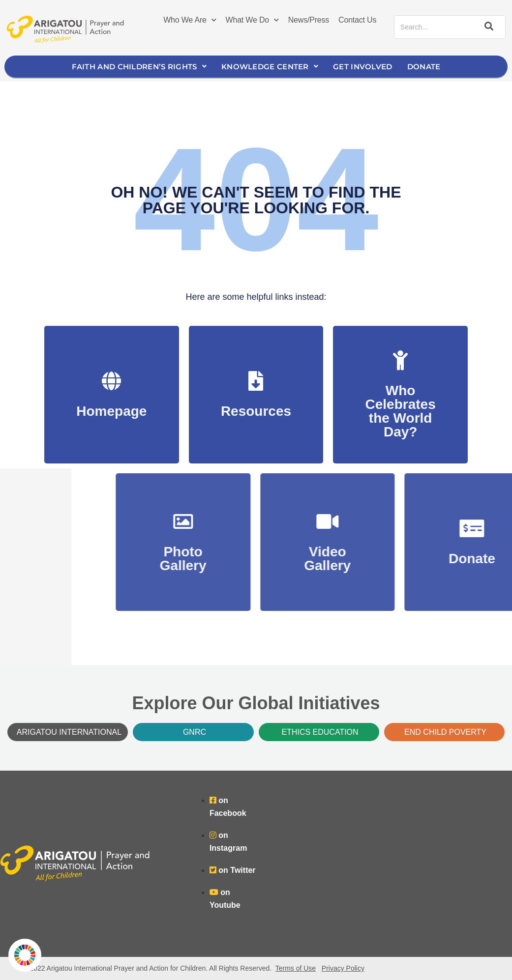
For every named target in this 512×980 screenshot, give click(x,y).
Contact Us (357, 20)
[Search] (487, 27)
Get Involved (363, 67)
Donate (424, 67)
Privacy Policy (343, 968)
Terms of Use (296, 968)
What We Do (252, 20)
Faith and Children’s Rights (139, 67)
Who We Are (190, 20)
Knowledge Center (270, 67)
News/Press (309, 20)
